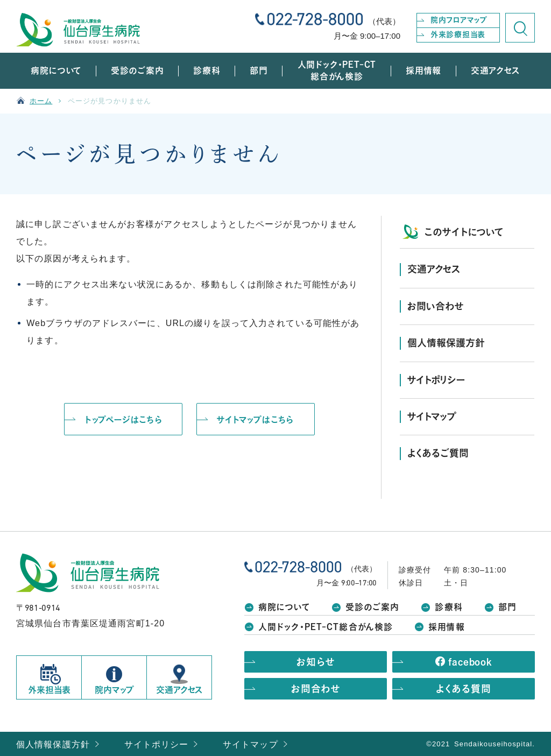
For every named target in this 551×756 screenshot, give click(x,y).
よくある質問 (463, 689)
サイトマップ (250, 744)
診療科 (448, 607)
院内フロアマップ (459, 20)
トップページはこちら (123, 420)
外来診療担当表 (458, 34)
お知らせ (316, 662)
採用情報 (446, 627)
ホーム (41, 101)
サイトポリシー (157, 744)
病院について (284, 607)
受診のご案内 (373, 607)
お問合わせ (316, 689)
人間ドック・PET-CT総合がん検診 (326, 627)
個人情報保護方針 (53, 744)
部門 (507, 607)
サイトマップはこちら (255, 420)
